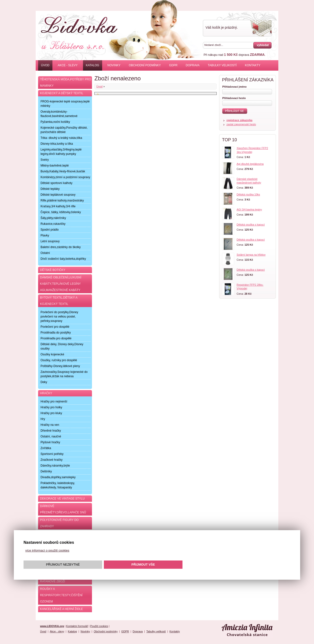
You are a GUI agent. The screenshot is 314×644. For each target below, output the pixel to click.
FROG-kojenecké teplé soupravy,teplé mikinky (65, 104)
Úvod (45, 65)
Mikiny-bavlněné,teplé (55, 166)
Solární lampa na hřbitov (251, 255)
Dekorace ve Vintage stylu (62, 499)
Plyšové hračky (50, 442)
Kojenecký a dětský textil (62, 93)
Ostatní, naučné (51, 436)
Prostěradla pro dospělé (56, 338)
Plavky (45, 235)
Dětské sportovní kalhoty (56, 183)
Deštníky (46, 471)
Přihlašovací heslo (234, 98)
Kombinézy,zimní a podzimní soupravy (65, 177)
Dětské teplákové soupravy (58, 195)
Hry (43, 419)
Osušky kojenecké (52, 354)
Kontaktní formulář (77, 626)
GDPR (173, 65)
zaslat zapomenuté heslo (241, 124)
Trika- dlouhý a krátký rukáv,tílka (61, 138)
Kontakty (253, 65)
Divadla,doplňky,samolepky (58, 477)
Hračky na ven (50, 425)
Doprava (193, 65)
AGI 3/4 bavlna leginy (249, 209)
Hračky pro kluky (51, 413)
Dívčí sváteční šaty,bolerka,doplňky (63, 259)
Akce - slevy (68, 65)
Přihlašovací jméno (234, 87)
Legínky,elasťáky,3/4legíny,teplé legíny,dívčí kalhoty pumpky (61, 152)
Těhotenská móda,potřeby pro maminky (66, 83)
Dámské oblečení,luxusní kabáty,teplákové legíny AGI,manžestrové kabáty (61, 284)
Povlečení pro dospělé (55, 327)
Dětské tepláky (50, 189)
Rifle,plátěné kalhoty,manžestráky (62, 201)
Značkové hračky (52, 460)
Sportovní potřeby (52, 454)
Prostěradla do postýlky (56, 333)
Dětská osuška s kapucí (251, 225)
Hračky (46, 393)
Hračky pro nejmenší (54, 401)
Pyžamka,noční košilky (55, 122)
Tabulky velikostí (222, 65)
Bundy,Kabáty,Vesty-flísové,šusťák (63, 171)
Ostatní (45, 253)
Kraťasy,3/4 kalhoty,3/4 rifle (58, 206)
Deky (44, 382)
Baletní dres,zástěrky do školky (61, 247)
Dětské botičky (53, 270)
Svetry (45, 160)
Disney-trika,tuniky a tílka (57, 144)
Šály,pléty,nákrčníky (53, 218)
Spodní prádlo (50, 230)
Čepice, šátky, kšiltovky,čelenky (61, 212)
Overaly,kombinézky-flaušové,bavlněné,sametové (59, 114)
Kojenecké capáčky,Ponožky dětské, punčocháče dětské (64, 130)
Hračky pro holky (51, 407)
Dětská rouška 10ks (248, 194)
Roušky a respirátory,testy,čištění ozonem (61, 595)
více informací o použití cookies (47, 550)
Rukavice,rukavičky (53, 224)
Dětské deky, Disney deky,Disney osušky (62, 346)
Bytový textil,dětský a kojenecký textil (59, 301)
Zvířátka (46, 448)
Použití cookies (99, 626)
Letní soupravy (50, 241)
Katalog (93, 65)
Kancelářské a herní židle (62, 609)
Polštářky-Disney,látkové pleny (60, 366)
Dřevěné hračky (51, 431)
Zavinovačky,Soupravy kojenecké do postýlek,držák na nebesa (64, 374)
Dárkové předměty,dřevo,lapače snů (63, 509)
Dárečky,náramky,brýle (55, 466)
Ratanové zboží (53, 581)
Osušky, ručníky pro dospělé (59, 360)
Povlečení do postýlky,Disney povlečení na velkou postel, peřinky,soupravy (59, 317)
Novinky (114, 65)
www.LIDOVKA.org (52, 626)
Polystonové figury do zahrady (59, 523)
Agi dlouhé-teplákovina (250, 164)
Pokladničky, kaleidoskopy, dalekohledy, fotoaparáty (58, 485)
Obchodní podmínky (145, 65)
